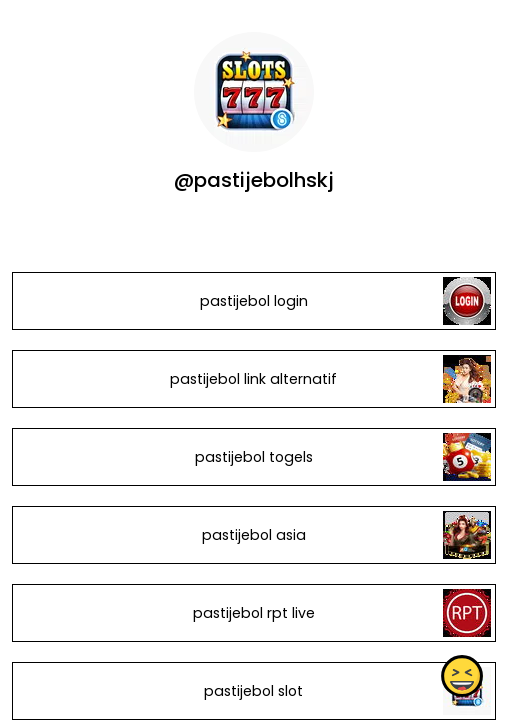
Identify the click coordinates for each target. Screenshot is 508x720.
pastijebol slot (253, 691)
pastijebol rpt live (254, 613)
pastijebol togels (254, 457)
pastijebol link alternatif (253, 379)
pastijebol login (254, 301)
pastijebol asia (254, 535)
